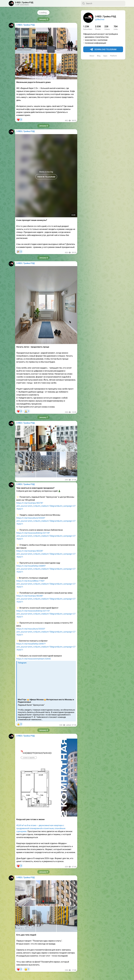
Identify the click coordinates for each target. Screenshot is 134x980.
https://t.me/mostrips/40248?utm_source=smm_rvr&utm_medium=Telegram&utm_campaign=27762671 (46, 599)
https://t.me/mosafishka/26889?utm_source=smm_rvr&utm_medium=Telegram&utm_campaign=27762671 (46, 569)
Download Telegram (103, 50)
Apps (105, 56)
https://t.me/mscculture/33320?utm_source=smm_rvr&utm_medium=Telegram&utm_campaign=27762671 (46, 521)
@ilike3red (100, 19)
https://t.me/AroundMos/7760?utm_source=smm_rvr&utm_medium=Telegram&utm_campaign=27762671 (46, 584)
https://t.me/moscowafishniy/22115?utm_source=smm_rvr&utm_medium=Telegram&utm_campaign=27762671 (46, 614)
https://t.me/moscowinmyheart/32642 (34, 659)
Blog (99, 56)
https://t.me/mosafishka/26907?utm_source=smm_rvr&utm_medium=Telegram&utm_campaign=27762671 (46, 647)
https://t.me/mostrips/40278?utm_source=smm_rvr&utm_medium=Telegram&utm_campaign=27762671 (46, 506)
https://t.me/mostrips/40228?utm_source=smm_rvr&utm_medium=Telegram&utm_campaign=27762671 (46, 554)
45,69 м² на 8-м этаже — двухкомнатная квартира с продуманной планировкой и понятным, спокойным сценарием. (41, 828)
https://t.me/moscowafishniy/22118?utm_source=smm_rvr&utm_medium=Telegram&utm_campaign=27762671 (46, 536)
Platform (114, 56)
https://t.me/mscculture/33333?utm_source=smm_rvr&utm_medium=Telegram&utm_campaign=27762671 (46, 632)
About (92, 56)
